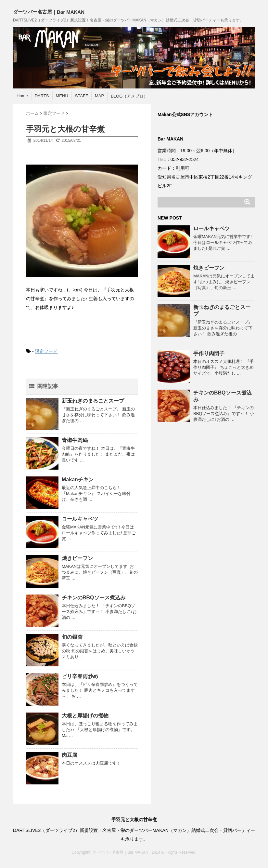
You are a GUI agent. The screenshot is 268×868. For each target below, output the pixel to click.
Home (22, 96)
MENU (62, 96)
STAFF (82, 96)
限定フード (46, 351)
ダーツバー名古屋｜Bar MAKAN (49, 12)
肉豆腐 (70, 755)
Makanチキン (78, 480)
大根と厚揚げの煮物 (85, 716)
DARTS (42, 96)
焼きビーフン (77, 558)
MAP (99, 96)
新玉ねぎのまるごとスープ (93, 401)
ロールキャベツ (80, 519)
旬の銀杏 (72, 637)
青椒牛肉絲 (75, 440)
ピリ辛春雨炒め (80, 676)
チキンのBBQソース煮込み (94, 598)
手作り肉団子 (209, 353)
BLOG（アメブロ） (129, 96)
